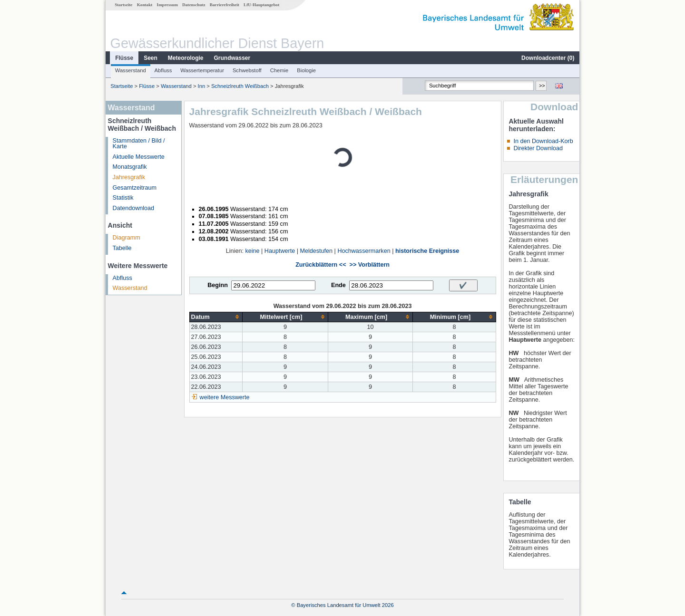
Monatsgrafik (130, 167)
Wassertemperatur (202, 70)
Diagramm (127, 238)
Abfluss (163, 70)
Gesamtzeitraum (135, 188)
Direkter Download (538, 148)
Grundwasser (232, 58)
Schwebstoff (247, 70)
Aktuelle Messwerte (139, 157)
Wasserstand (131, 70)
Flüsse (124, 58)
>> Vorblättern (370, 265)
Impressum (167, 5)
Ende (338, 285)
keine (252, 251)
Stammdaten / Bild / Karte (139, 144)
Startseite (123, 5)
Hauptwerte (280, 251)
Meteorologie (186, 58)
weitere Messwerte (225, 397)
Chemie (279, 70)
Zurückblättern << (321, 265)
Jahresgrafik (129, 177)
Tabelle (122, 248)
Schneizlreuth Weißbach (240, 86)
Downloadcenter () (548, 58)
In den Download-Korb (543, 141)
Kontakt (145, 5)
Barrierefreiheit (225, 5)
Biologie (306, 70)
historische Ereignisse (427, 251)
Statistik (123, 198)
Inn (202, 86)
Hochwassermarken (364, 251)
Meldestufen (316, 251)
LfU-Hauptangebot (261, 5)
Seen (151, 58)
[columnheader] (216, 317)
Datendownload (134, 208)
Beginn (218, 285)
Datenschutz (194, 5)
